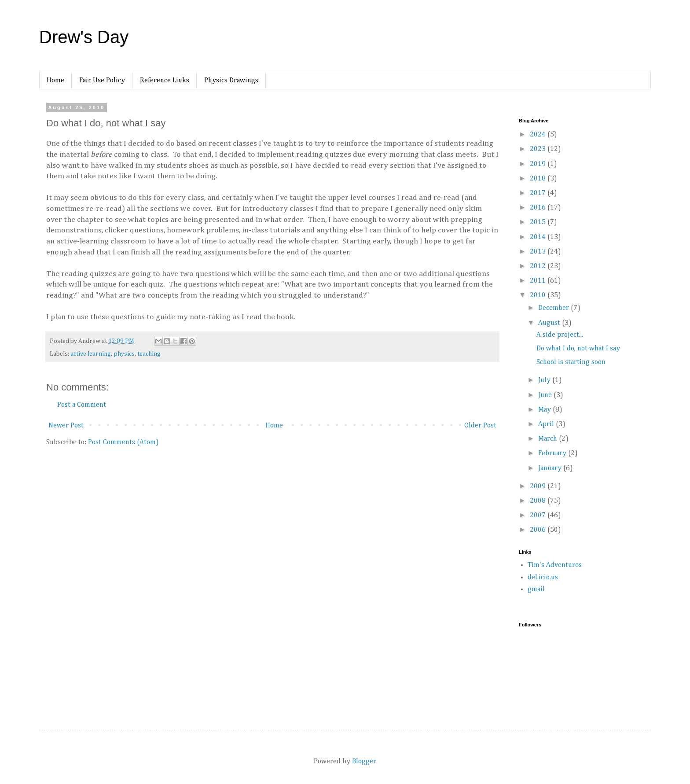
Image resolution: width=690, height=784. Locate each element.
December (554, 308)
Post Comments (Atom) (123, 442)
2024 (539, 135)
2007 (539, 515)
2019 (539, 164)
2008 (539, 501)
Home (55, 81)
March (549, 439)
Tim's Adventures (555, 565)
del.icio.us (543, 578)
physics (124, 354)
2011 (539, 281)
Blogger (364, 762)
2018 (539, 179)
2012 (539, 266)
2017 (539, 193)
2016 (539, 208)
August (550, 323)
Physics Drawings (231, 81)
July (545, 380)
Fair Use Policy (102, 81)
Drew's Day (84, 37)
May (545, 410)
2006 (539, 530)
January (551, 468)
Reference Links (165, 81)
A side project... (560, 335)
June (546, 395)
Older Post (480, 426)
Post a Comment (82, 405)
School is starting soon (571, 362)
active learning (91, 354)
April (547, 424)
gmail (536, 589)
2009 (539, 486)
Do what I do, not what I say (578, 349)
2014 (539, 237)
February (553, 453)
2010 (539, 295)
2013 (539, 252)
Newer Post (66, 426)
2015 (539, 222)
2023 (539, 149)
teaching (149, 354)
